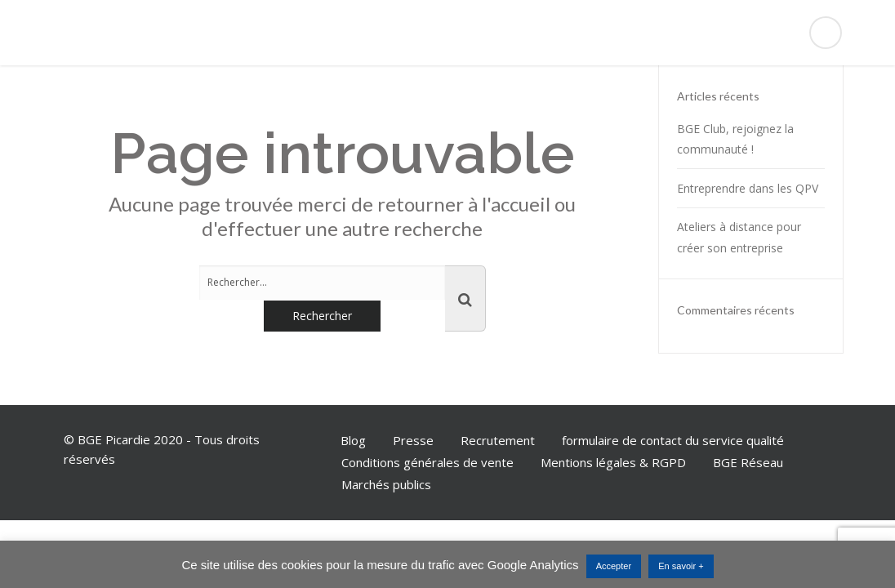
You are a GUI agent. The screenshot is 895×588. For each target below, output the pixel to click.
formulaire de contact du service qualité (673, 440)
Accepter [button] (614, 566)
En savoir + (681, 566)
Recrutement (498, 440)
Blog (353, 440)
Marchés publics (386, 484)
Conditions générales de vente (427, 462)
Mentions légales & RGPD (613, 462)
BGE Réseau (748, 462)
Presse (413, 440)
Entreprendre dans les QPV (748, 188)
